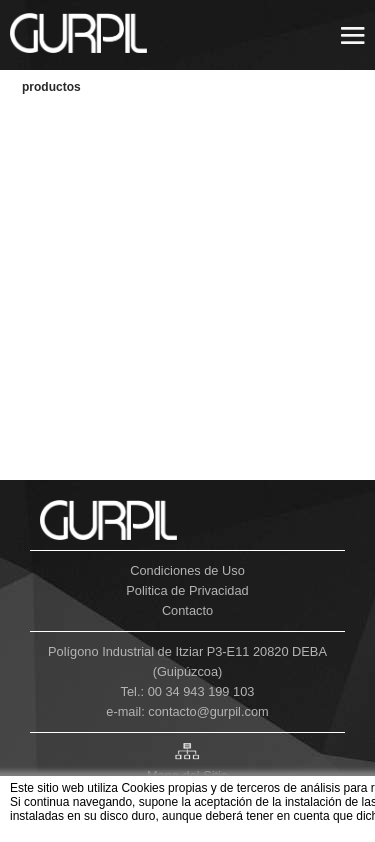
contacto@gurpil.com (208, 711)
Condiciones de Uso (187, 570)
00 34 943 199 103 (201, 691)
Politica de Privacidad (187, 590)
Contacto (187, 610)
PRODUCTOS (51, 87)
